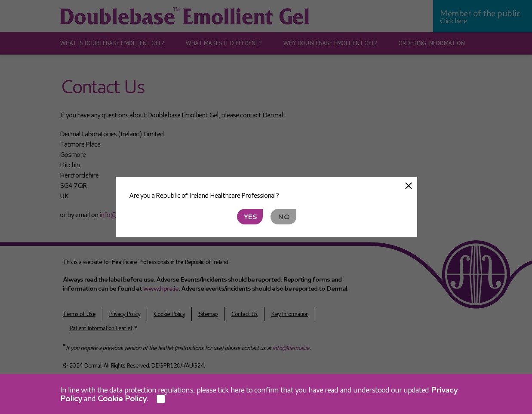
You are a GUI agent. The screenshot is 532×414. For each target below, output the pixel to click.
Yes (250, 216)
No (284, 216)
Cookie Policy (122, 398)
